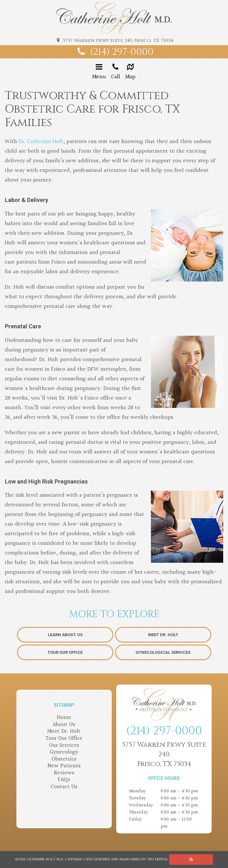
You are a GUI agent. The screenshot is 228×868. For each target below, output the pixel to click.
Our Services (64, 745)
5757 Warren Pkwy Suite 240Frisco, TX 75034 (164, 754)
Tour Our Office (65, 652)
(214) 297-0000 (114, 52)
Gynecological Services (163, 652)
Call (116, 72)
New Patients (64, 766)
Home (64, 717)
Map (131, 72)
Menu (99, 72)
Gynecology (64, 752)
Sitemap (75, 860)
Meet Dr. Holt (163, 635)
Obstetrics (64, 759)
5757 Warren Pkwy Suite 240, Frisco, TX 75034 (114, 41)
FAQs (64, 780)
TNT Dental (158, 860)
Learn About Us (65, 635)
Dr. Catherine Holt (41, 142)
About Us (64, 725)
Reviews (64, 773)
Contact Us (64, 787)
